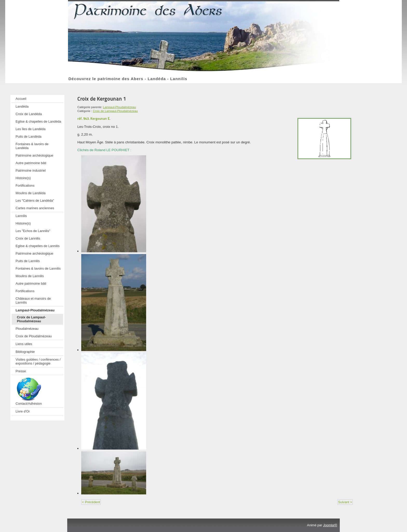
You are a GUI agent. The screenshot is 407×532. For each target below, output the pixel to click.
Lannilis (21, 216)
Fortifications (25, 185)
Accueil (21, 99)
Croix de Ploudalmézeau (34, 336)
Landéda (22, 106)
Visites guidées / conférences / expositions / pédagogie (38, 361)
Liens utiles (24, 344)
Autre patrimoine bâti (31, 163)
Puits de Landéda (29, 136)
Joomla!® (330, 525)
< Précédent (91, 502)
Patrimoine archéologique (34, 155)
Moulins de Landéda (30, 193)
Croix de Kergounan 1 (102, 99)
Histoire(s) (23, 178)
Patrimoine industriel (31, 170)
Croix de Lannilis (28, 238)
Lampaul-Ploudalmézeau (35, 310)
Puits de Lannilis (28, 261)
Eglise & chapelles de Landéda (38, 121)
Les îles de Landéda (30, 129)
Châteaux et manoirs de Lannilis (33, 300)
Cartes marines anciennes (35, 208)
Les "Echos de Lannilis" (33, 231)
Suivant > (345, 502)
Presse (21, 371)
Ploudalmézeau (27, 329)
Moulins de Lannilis (30, 276)
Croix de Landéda (29, 114)
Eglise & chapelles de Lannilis (38, 246)
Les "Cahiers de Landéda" (35, 201)
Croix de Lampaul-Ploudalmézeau (31, 319)
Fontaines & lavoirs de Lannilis (38, 268)
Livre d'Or (23, 411)
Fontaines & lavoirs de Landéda (32, 146)
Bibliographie (25, 352)
